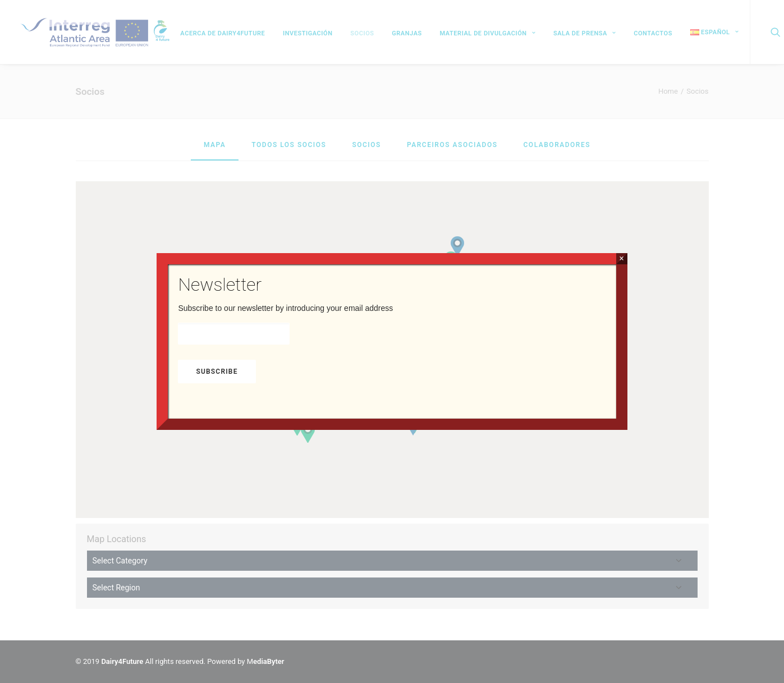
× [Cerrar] (622, 258)
